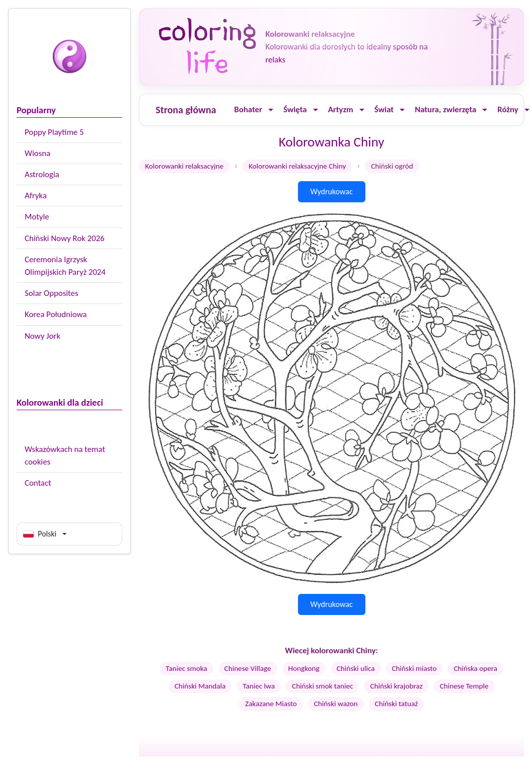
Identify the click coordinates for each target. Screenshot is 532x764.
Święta (295, 109)
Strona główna (186, 110)
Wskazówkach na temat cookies (65, 455)
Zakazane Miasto (271, 704)
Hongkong (304, 668)
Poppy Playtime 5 (54, 132)
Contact (38, 483)
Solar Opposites (51, 293)
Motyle (37, 217)
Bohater (248, 109)
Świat (384, 109)
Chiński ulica (356, 668)
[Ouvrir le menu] (271, 110)
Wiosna (37, 153)
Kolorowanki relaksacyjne (184, 166)
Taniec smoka (186, 668)
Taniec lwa (259, 686)
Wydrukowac (332, 192)
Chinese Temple (464, 686)
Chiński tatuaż (397, 704)
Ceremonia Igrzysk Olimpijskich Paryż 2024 (65, 266)
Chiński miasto (414, 668)
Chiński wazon (336, 704)
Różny (508, 109)
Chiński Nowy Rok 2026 (64, 238)
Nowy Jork (43, 336)
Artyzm (341, 109)
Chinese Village (248, 668)
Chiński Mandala (200, 686)
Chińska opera (475, 668)
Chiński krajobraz (396, 686)
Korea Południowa (56, 314)
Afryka (36, 196)
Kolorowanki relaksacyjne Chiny (297, 166)
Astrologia (42, 174)
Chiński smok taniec (322, 686)
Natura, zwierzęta (445, 109)
